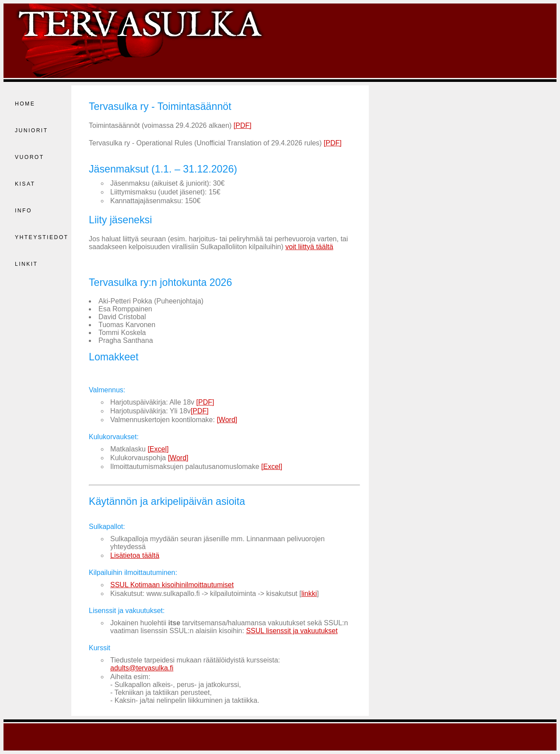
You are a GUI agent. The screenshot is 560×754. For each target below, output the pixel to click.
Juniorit (31, 130)
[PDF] (243, 125)
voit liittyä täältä (309, 247)
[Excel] (158, 449)
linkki (309, 594)
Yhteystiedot (42, 237)
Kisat (25, 184)
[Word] (227, 420)
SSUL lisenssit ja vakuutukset (292, 631)
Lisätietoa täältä (135, 555)
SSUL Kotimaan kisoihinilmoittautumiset (172, 585)
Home (25, 104)
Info (23, 211)
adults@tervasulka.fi (142, 668)
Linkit (26, 264)
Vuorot (30, 157)
